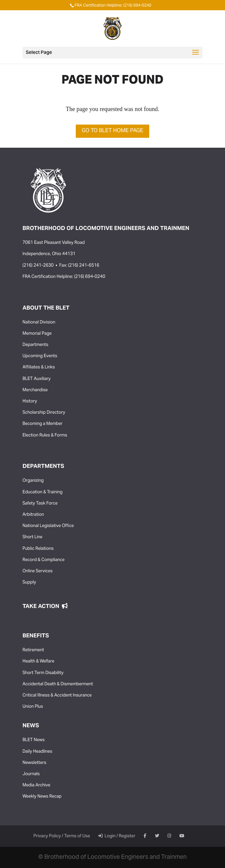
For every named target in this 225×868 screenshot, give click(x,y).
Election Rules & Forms (45, 435)
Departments (35, 345)
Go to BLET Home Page (112, 131)
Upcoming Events (40, 356)
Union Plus (33, 707)
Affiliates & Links (39, 367)
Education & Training (43, 492)
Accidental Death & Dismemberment (58, 684)
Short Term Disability (43, 673)
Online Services (38, 571)
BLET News (34, 740)
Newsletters (34, 763)
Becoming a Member (43, 424)
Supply (29, 583)
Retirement (33, 650)
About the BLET (46, 308)
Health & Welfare (38, 661)
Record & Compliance (44, 560)
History (30, 401)
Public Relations (38, 549)
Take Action (45, 607)
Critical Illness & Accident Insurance (57, 696)
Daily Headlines (37, 752)
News (31, 726)
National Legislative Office (48, 526)
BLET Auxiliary (37, 379)
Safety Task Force (40, 504)
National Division (39, 322)
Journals (31, 774)
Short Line (32, 537)
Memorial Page (37, 334)
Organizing (33, 481)
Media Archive (36, 785)
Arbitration (33, 515)
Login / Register (117, 836)
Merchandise (35, 390)
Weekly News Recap (42, 797)
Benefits (36, 636)
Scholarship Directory (44, 413)
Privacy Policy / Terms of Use (62, 836)
